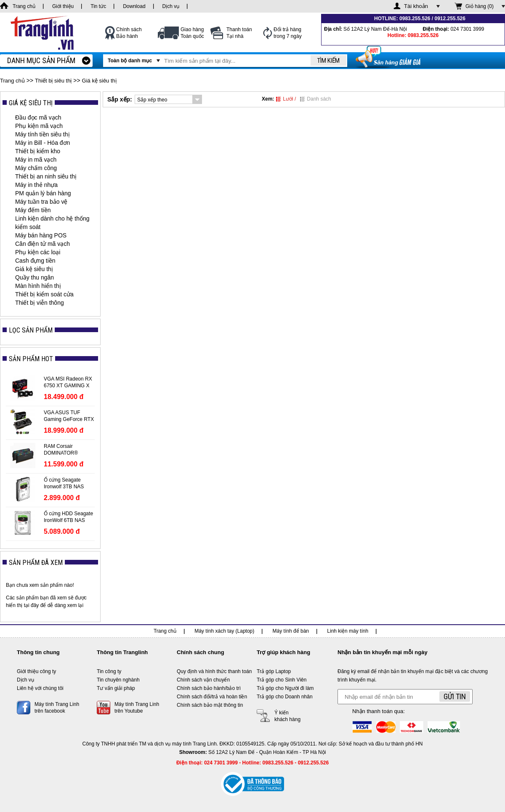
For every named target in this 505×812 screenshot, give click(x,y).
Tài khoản (416, 6)
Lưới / (286, 99)
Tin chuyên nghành (118, 680)
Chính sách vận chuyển (203, 680)
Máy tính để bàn (291, 631)
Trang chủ (12, 81)
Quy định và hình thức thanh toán (214, 671)
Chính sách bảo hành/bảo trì (209, 688)
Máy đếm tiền (33, 210)
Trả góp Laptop (274, 671)
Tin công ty (109, 671)
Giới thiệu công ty (36, 671)
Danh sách (315, 99)
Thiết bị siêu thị (53, 81)
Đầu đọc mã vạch (38, 117)
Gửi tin (455, 696)
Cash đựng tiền (35, 261)
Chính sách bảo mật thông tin (210, 705)
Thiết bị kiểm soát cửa (44, 294)
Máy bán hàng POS (41, 235)
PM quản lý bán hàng (43, 193)
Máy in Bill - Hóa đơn (43, 143)
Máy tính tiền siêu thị (43, 134)
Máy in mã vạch (36, 160)
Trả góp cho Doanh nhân (285, 697)
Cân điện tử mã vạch (43, 244)
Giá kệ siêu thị (99, 81)
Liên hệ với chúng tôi (40, 688)
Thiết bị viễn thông (40, 303)
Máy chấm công (36, 168)
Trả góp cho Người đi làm (285, 688)
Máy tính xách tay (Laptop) (224, 631)
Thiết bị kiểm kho (38, 151)
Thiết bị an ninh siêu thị (46, 176)
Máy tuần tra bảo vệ (41, 202)
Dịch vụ (25, 680)
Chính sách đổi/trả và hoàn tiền (212, 697)
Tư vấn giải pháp (116, 688)
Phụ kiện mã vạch (39, 126)
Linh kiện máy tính (348, 631)
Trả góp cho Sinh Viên (282, 680)
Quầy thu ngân (35, 277)
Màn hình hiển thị (38, 286)
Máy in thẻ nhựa (36, 185)
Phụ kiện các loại (38, 252)
